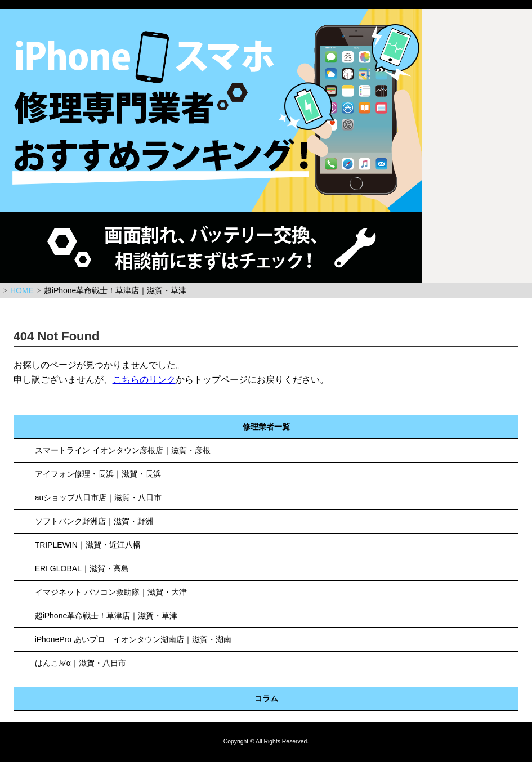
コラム (266, 698)
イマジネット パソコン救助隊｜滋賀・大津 (111, 592)
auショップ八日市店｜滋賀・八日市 (99, 497)
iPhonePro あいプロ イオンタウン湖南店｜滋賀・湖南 (133, 639)
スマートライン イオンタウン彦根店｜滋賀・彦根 (123, 450)
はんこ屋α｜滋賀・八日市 (81, 663)
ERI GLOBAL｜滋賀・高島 (82, 568)
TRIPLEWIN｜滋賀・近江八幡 (88, 545)
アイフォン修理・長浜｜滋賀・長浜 (98, 474)
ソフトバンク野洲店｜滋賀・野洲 (94, 521)
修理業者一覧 (266, 427)
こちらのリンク (144, 380)
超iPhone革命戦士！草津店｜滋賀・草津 (106, 616)
